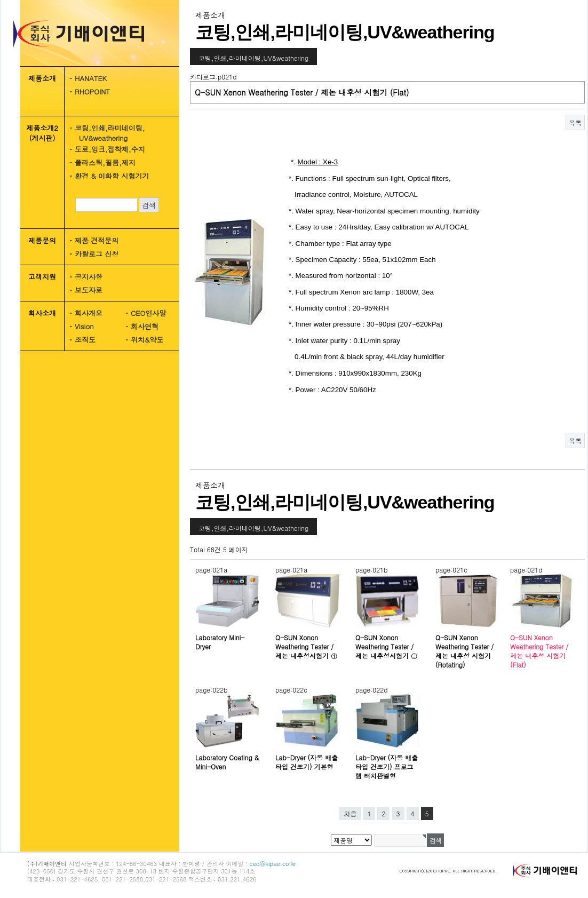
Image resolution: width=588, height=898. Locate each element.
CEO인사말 (148, 313)
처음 (350, 813)
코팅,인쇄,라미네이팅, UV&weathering (106, 133)
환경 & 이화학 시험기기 (112, 176)
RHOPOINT (92, 92)
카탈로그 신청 (97, 254)
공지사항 (89, 277)
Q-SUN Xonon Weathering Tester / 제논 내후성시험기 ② (386, 646)
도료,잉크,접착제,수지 (110, 149)
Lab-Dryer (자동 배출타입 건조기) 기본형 (307, 762)
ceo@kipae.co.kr (273, 864)
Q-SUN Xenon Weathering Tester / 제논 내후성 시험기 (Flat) (539, 651)
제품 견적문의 (97, 240)
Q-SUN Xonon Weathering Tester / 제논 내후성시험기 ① (306, 646)
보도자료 (89, 290)
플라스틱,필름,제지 (105, 162)
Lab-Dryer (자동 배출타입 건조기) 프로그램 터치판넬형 (387, 766)
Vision (84, 326)
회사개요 (89, 313)
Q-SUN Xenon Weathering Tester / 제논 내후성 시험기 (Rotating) (464, 651)
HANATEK (91, 78)
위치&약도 (147, 340)
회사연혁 (145, 326)
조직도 (85, 340)
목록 (575, 122)
